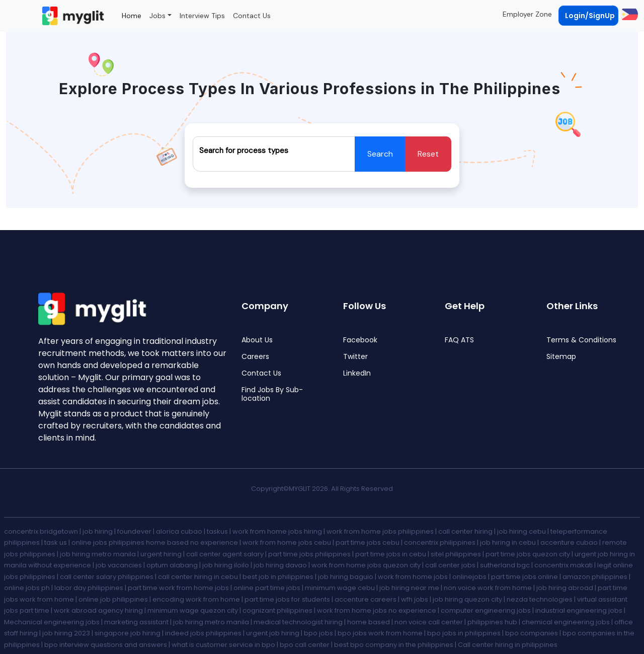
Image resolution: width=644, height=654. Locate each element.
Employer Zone (527, 14)
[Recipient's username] (274, 154)
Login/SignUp (590, 16)
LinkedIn (357, 373)
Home (132, 16)
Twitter (355, 357)
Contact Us (252, 16)
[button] (628, 14)
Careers (255, 357)
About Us (257, 340)
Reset (428, 154)
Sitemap (561, 357)
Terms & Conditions (581, 340)
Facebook (360, 340)
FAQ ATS (459, 340)
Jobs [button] (157, 16)
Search (380, 154)
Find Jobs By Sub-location (272, 394)
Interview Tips (202, 16)
